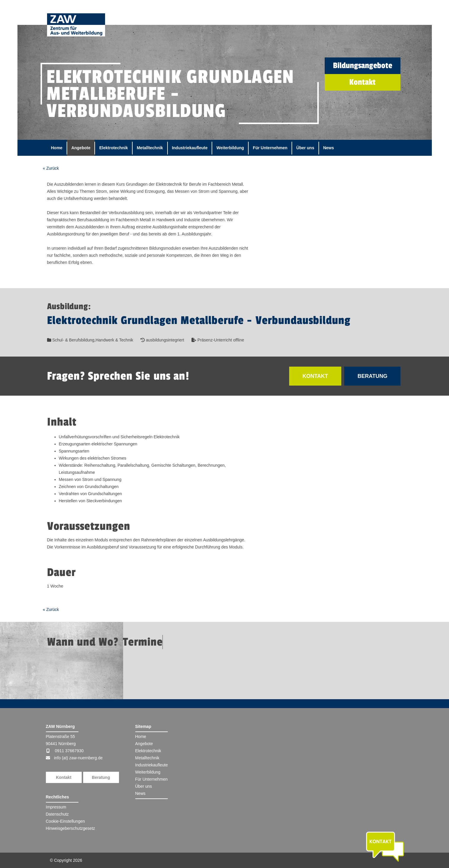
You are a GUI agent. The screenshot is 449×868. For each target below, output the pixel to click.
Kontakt (64, 777)
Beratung (101, 777)
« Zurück (51, 168)
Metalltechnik (150, 148)
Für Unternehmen (270, 148)
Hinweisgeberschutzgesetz (71, 828)
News (329, 148)
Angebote (81, 148)
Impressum (56, 807)
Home (57, 148)
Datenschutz (57, 814)
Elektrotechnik (113, 148)
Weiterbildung (230, 148)
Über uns (305, 148)
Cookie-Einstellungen (65, 821)
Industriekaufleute (190, 148)
